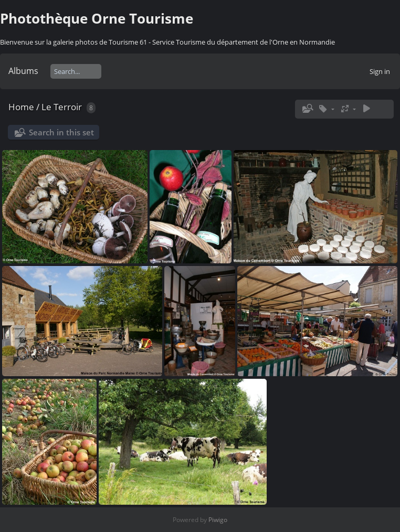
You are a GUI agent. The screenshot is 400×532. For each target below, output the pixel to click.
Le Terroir (62, 107)
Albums (23, 71)
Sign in (380, 71)
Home (21, 107)
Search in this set (61, 132)
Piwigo (218, 520)
